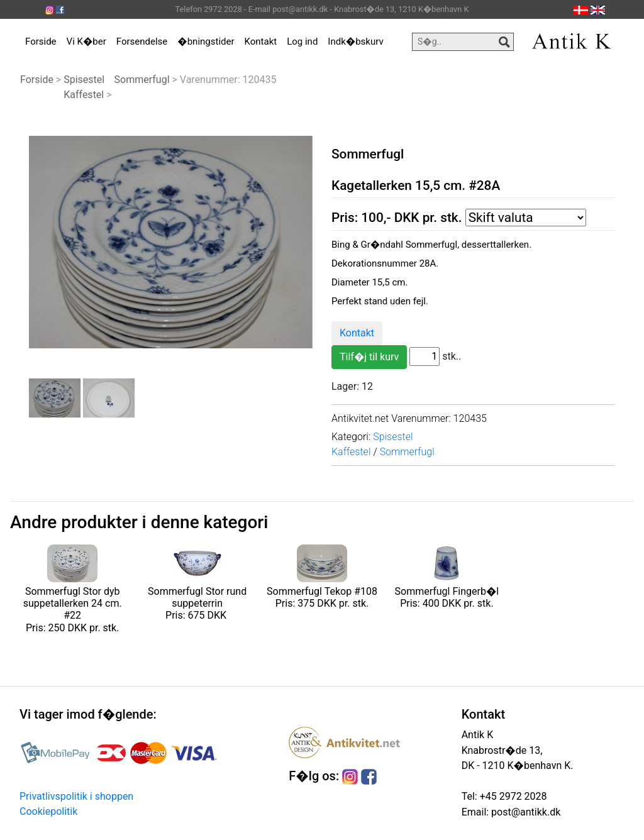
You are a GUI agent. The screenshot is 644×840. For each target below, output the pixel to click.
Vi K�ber (86, 41)
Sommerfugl (142, 80)
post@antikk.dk (525, 812)
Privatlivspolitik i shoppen (76, 796)
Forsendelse (142, 41)
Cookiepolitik (48, 811)
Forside (41, 41)
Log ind (302, 41)
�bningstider (206, 41)
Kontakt (261, 41)
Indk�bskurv (355, 41)
